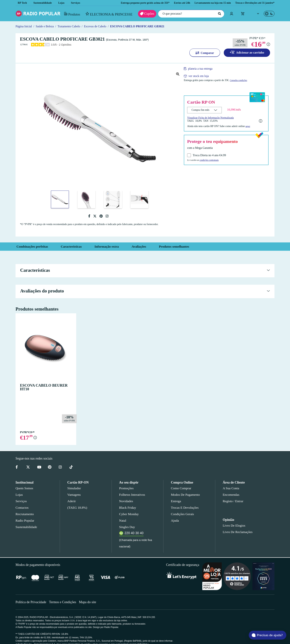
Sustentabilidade (44, 3)
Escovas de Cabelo (100, 26)
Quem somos (24, 488)
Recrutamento (25, 514)
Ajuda (175, 520)
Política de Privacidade (31, 596)
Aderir (71, 501)
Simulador (74, 488)
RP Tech (22, 3)
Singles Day (126, 527)
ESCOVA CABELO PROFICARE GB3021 (141, 26)
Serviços (78, 3)
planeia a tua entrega (203, 69)
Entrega (176, 501)
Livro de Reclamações (237, 532)
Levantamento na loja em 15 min (208, 3)
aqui (252, 126)
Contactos (22, 508)
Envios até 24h (175, 3)
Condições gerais (182, 514)
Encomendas (231, 495)
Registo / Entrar (233, 501)
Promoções (126, 488)
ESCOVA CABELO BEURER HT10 (45, 385)
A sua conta (231, 488)
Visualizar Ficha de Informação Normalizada (212, 118)
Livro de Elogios (233, 525)
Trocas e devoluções (184, 508)
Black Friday (127, 508)
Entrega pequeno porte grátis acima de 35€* (134, 3)
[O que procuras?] (190, 14)
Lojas (64, 3)
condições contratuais (212, 160)
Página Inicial (23, 26)
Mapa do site (90, 596)
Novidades (126, 501)
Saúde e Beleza (45, 26)
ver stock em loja (199, 76)
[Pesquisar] (219, 14)
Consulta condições (246, 80)
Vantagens (74, 495)
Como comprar (181, 488)
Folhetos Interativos (132, 495)
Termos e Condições (64, 596)
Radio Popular (24, 520)
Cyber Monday (129, 514)
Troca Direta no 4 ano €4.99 (210, 155)
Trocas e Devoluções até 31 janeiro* (253, 3)
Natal (123, 520)
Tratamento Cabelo (71, 26)
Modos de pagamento (185, 495)
